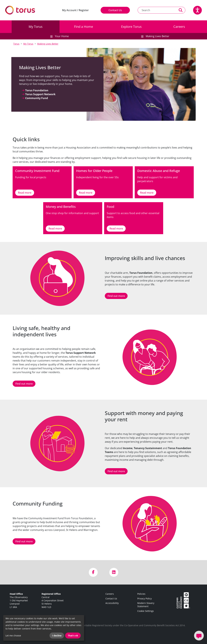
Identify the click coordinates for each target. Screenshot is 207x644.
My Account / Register (75, 10)
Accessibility (112, 603)
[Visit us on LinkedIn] (114, 572)
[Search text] (157, 10)
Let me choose (13, 636)
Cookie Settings (146, 611)
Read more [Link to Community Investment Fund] (25, 193)
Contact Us (115, 10)
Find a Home (84, 27)
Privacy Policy (144, 599)
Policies (141, 594)
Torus (16, 44)
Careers (179, 27)
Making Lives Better (48, 44)
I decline (57, 636)
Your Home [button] (61, 36)
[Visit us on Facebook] (93, 572)
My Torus (36, 27)
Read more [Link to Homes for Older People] (86, 193)
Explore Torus (131, 27)
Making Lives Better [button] (157, 36)
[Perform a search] (181, 10)
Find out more (116, 296)
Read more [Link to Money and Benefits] (55, 229)
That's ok (73, 636)
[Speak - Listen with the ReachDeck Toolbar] (197, 10)
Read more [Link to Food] (116, 229)
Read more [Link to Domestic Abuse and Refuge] (147, 193)
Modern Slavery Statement (146, 605)
